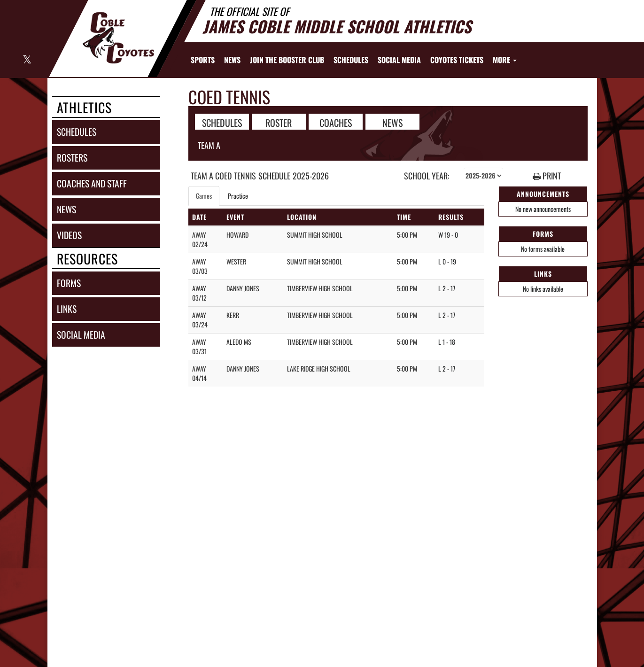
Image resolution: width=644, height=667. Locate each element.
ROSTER (279, 122)
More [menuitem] (505, 60)
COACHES (336, 122)
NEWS (392, 122)
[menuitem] (232, 60)
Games (204, 196)
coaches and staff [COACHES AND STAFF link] (92, 183)
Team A (209, 145)
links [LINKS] (67, 309)
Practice (238, 196)
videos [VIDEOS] (69, 235)
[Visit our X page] (27, 60)
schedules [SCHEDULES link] (77, 132)
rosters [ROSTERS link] (72, 158)
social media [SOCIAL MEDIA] (81, 335)
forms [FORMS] (69, 283)
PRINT (547, 176)
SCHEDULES (222, 122)
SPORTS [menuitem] (203, 60)
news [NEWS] (66, 209)
